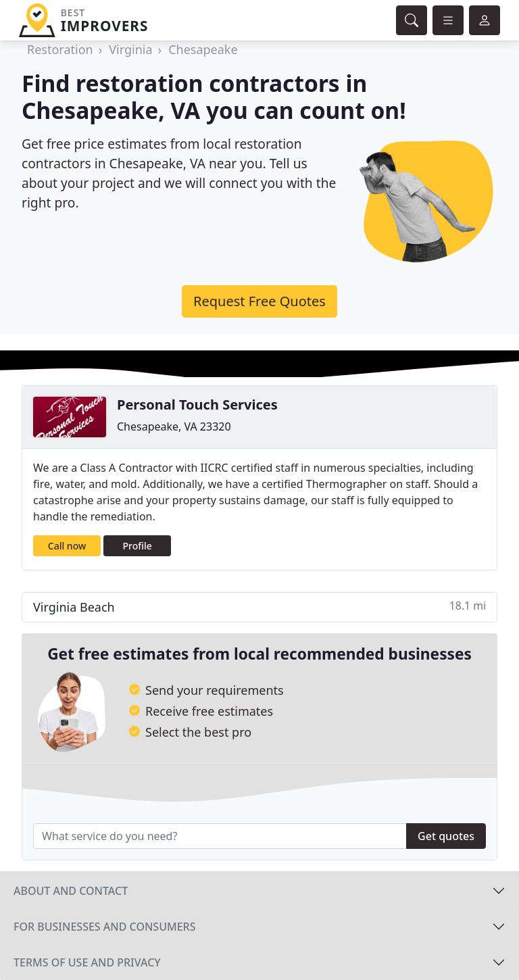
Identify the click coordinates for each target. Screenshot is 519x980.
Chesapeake (203, 49)
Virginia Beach (259, 607)
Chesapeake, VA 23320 (174, 426)
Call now (67, 546)
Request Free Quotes (259, 301)
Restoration (60, 49)
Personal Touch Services (197, 405)
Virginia (130, 49)
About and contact (71, 891)
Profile (138, 546)
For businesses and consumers (104, 927)
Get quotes (446, 836)
